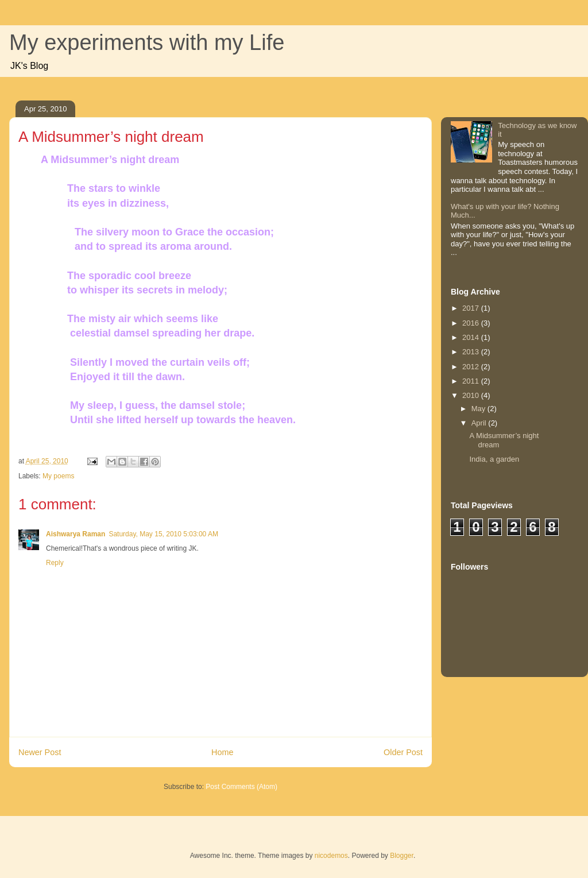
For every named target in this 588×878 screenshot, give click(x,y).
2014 (472, 337)
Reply (55, 563)
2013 (472, 352)
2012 (472, 367)
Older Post (403, 752)
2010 (472, 395)
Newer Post (40, 752)
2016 (472, 323)
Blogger (402, 856)
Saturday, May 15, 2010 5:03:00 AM (163, 534)
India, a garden (494, 459)
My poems (58, 476)
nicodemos (331, 856)
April (480, 423)
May (479, 409)
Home (222, 752)
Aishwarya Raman (76, 534)
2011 (472, 381)
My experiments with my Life (147, 42)
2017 (472, 308)
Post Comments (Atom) (241, 787)
